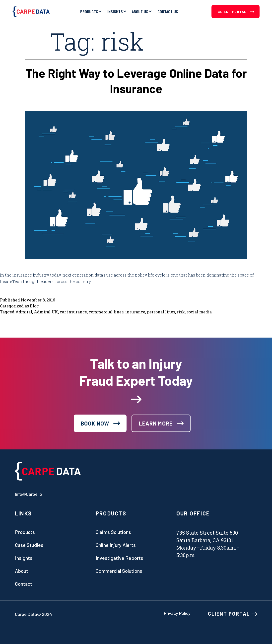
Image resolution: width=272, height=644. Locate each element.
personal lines (161, 312)
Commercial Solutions (119, 571)
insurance (135, 312)
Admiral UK (46, 312)
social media (199, 312)
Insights (115, 11)
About (22, 571)
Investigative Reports (119, 558)
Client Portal (236, 12)
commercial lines (106, 312)
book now (95, 423)
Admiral (24, 312)
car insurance (73, 312)
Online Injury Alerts (116, 545)
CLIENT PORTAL (233, 614)
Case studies (29, 545)
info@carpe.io (29, 494)
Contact (24, 584)
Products (89, 11)
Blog (34, 306)
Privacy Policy (177, 613)
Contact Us (168, 11)
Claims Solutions (113, 532)
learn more (156, 423)
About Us (140, 11)
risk (181, 312)
